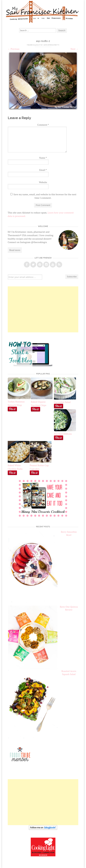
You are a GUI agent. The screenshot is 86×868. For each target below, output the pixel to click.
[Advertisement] (43, 309)
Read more (15, 250)
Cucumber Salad (62, 402)
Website (43, 182)
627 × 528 (43, 45)
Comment (43, 125)
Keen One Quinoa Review (69, 608)
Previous (14, 49)
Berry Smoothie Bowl (69, 533)
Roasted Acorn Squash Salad (69, 673)
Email (43, 170)
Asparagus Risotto (53, 45)
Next (74, 49)
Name (43, 158)
